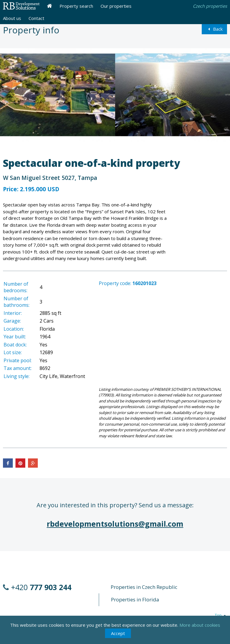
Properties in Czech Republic (144, 587)
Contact (36, 18)
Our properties (116, 6)
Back (214, 29)
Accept (118, 633)
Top (221, 615)
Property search (76, 6)
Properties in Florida (135, 599)
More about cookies (200, 625)
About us (12, 18)
